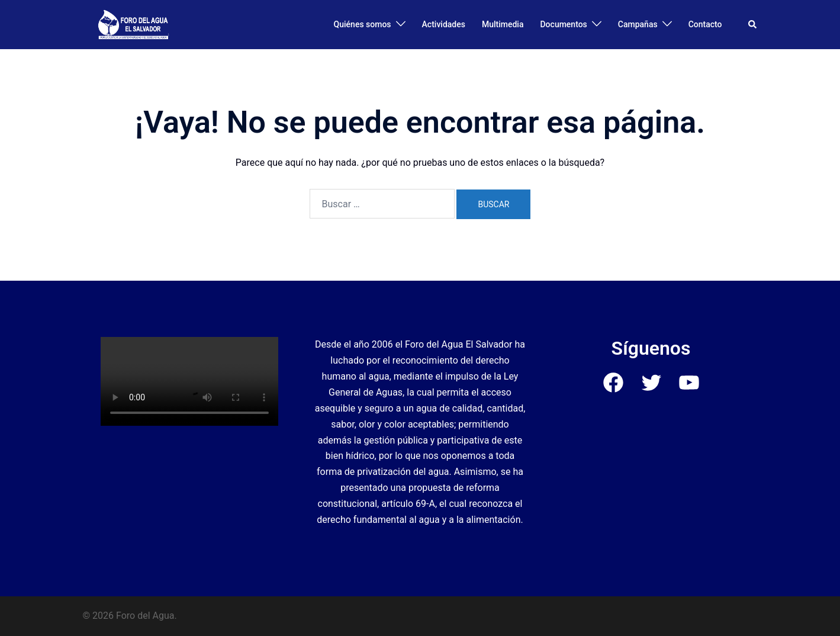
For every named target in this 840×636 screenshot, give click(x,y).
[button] (753, 24)
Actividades (444, 24)
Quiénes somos (363, 24)
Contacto (705, 24)
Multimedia (503, 24)
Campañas (638, 24)
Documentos (563, 24)
